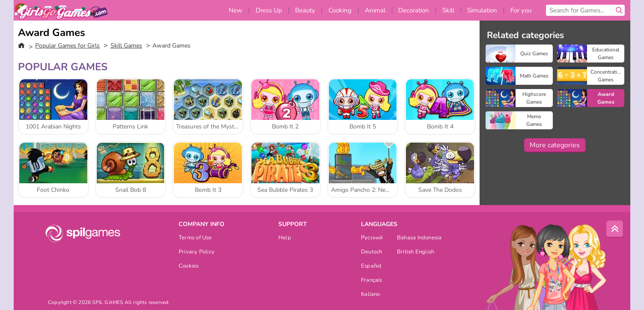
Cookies (189, 267)
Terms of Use (195, 238)
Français (372, 281)
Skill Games (126, 46)
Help (285, 238)
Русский (372, 238)
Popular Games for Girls (67, 46)
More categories (555, 145)
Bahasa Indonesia (419, 238)
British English (416, 252)
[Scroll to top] (615, 229)
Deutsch (372, 252)
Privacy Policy (197, 252)
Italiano (371, 295)
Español (371, 267)
